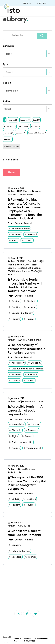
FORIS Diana (33, 268)
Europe (19, 223)
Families (16, 307)
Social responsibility (22, 442)
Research (32, 234)
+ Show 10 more (12, 147)
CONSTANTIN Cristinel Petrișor (23, 266)
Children (35, 424)
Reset (12, 172)
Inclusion (16, 234)
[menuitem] (45, 3)
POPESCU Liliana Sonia (20, 194)
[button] (5, 120)
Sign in (27, 3)
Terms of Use (18, 640)
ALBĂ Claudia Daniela (29, 191)
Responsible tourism (22, 313)
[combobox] (27, 35)
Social (15, 240)
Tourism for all (34, 448)
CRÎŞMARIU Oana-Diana (30, 401)
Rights (15, 436)
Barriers (16, 301)
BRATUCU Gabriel (26, 261)
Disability (32, 301)
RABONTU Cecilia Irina (29, 340)
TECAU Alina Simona (19, 271)
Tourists (29, 240)
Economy (16, 545)
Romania (29, 223)
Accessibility (18, 363)
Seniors (29, 436)
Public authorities (21, 551)
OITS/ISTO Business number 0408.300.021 (36, 640)
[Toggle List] (49, 109)
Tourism (16, 319)
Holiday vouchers (21, 228)
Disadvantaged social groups (27, 368)
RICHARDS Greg (25, 469)
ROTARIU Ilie (14, 472)
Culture (15, 499)
